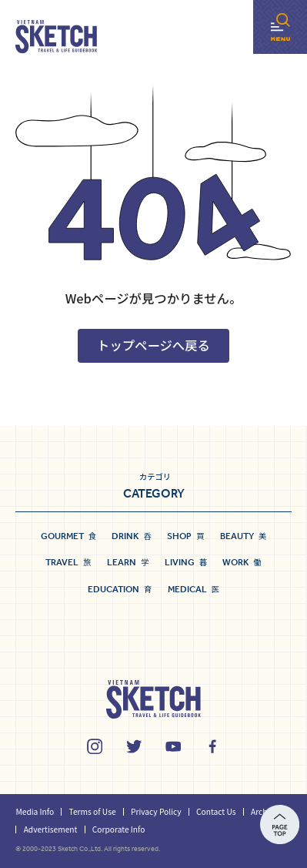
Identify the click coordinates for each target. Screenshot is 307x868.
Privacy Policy (156, 811)
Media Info (35, 811)
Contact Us (216, 811)
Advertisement (51, 829)
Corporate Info (119, 829)
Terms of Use (93, 811)
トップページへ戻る (153, 345)
